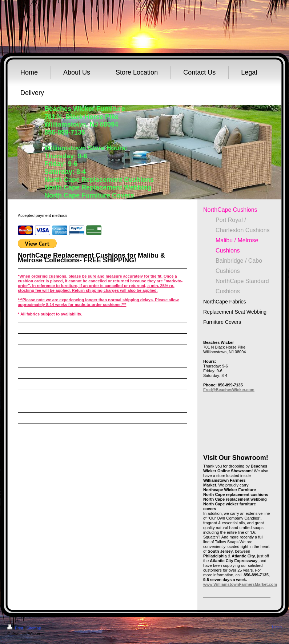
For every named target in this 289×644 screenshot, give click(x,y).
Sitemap (34, 628)
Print (16, 628)
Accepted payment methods (43, 215)
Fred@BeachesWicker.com (229, 390)
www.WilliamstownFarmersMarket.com (240, 584)
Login (277, 627)
